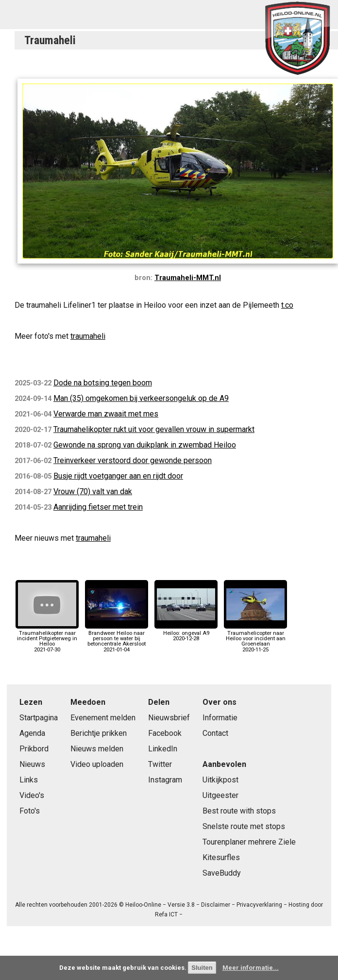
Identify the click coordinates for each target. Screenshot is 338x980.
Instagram (165, 780)
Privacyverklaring (259, 905)
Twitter (160, 764)
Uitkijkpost (220, 780)
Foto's (30, 811)
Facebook (165, 733)
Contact (215, 733)
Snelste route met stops (244, 826)
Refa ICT (166, 914)
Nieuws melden (97, 749)
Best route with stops (239, 811)
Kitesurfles (221, 857)
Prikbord (34, 749)
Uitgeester (220, 795)
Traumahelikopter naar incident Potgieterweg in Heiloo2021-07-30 (47, 639)
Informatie (220, 718)
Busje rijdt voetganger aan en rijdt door (118, 476)
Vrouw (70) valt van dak (93, 491)
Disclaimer (216, 905)
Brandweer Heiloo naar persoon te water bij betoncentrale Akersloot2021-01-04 (117, 639)
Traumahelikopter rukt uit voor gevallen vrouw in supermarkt (154, 429)
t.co (287, 305)
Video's (32, 795)
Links (29, 780)
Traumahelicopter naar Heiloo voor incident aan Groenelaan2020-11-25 (255, 639)
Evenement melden (103, 718)
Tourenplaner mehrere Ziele (249, 842)
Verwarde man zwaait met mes (106, 414)
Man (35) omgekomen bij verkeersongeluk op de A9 (141, 398)
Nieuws (32, 764)
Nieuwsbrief (169, 718)
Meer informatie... (251, 968)
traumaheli (88, 336)
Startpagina (39, 718)
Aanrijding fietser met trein (98, 507)
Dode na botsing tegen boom (103, 383)
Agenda (32, 733)
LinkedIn (163, 749)
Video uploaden (97, 764)
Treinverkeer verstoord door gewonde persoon (133, 460)
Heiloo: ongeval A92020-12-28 (186, 633)
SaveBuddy (222, 873)
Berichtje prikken (99, 733)
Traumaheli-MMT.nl (188, 278)
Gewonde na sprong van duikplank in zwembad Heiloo (145, 445)
